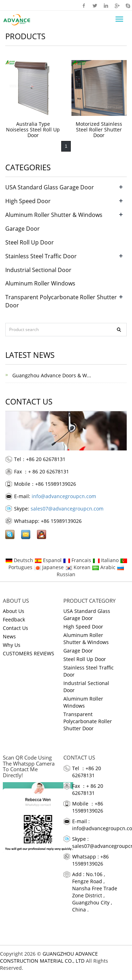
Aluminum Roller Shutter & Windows (54, 215)
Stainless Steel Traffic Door (41, 256)
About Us (14, 611)
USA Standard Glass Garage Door (50, 187)
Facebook (84, 5)
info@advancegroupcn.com (64, 496)
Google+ (117, 5)
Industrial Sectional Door (38, 270)
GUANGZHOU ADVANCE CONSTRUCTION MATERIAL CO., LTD (49, 957)
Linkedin (106, 5)
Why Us (12, 645)
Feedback (14, 619)
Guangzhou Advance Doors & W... (51, 375)
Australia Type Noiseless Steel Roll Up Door (33, 129)
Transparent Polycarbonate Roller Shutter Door (88, 721)
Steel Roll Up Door (30, 242)
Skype (128, 5)
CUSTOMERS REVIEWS (29, 653)
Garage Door (23, 229)
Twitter (95, 5)
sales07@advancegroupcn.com (67, 509)
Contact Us (15, 628)
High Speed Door (28, 201)
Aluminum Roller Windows (40, 283)
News (9, 636)
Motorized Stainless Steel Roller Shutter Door (99, 129)
